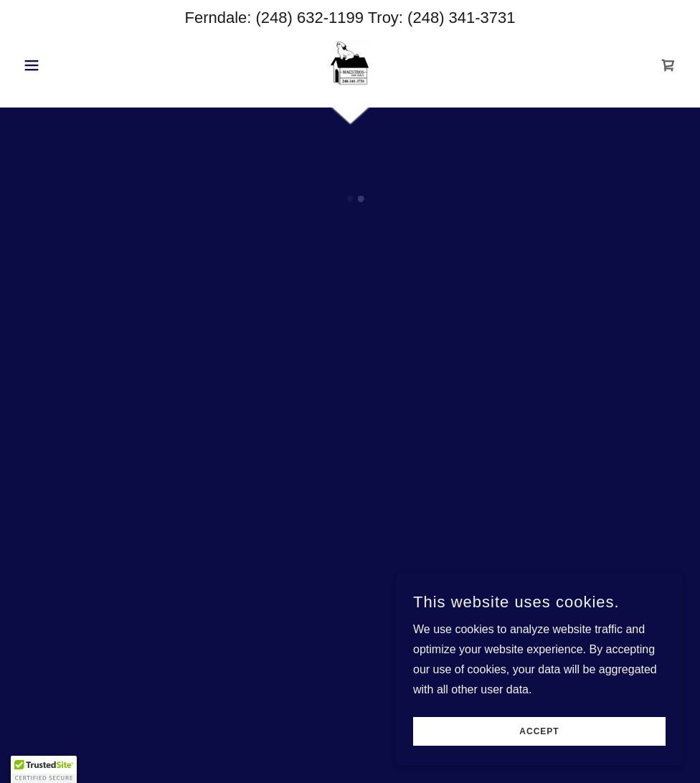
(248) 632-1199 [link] (310, 18)
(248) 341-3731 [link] (461, 18)
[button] (67, 65)
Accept (539, 731)
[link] (350, 64)
